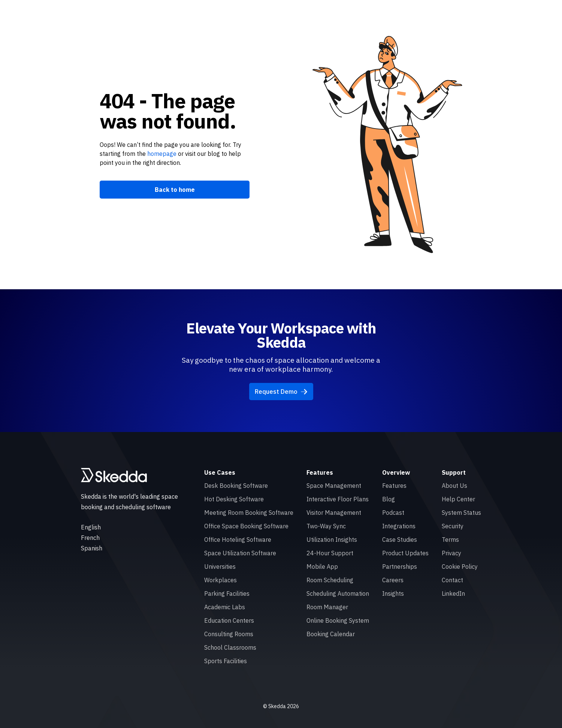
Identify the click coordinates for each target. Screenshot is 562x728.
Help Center (458, 499)
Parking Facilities (227, 593)
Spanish (92, 548)
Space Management (334, 486)
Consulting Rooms (229, 634)
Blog (389, 499)
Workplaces (220, 580)
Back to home (175, 190)
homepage (161, 154)
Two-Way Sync (326, 526)
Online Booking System (338, 620)
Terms (450, 540)
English (91, 527)
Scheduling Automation (338, 593)
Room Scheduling (330, 580)
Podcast (393, 513)
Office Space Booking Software (246, 526)
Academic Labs (225, 607)
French (90, 538)
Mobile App (322, 567)
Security (453, 526)
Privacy (451, 553)
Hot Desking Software (234, 499)
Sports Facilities (226, 661)
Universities (220, 567)
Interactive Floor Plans (338, 499)
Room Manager (327, 607)
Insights (393, 593)
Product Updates (405, 553)
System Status (461, 513)
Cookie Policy (460, 567)
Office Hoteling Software (238, 540)
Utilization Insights (332, 540)
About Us (454, 486)
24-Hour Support (330, 553)
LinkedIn (453, 593)
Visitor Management (334, 513)
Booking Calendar (331, 634)
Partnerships (400, 567)
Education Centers (229, 620)
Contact (452, 580)
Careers (393, 580)
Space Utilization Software (240, 553)
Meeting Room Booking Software (249, 513)
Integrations (399, 526)
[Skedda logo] (114, 475)
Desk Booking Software (236, 486)
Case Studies (400, 540)
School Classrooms (230, 647)
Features (394, 486)
